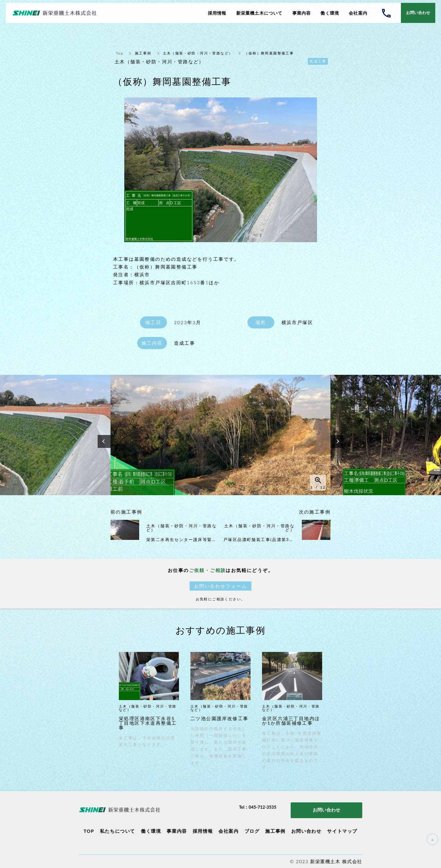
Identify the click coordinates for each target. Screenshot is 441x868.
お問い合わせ (306, 831)
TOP (89, 831)
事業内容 (177, 831)
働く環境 (151, 831)
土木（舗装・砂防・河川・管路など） (198, 53)
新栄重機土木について (259, 13)
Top (120, 53)
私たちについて (118, 831)
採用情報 (203, 831)
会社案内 (229, 831)
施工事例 (143, 53)
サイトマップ (342, 831)
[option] (220, 435)
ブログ (252, 831)
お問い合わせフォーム (220, 586)
